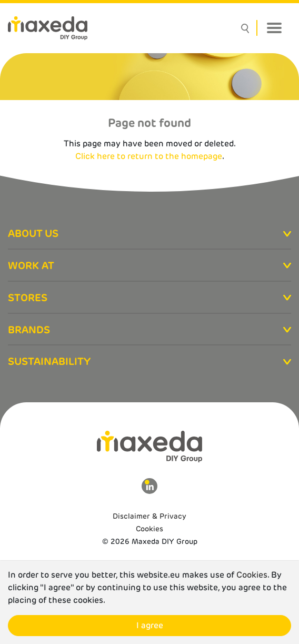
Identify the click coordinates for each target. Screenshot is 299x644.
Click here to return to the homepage (149, 156)
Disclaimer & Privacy (149, 516)
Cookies (149, 529)
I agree (150, 625)
